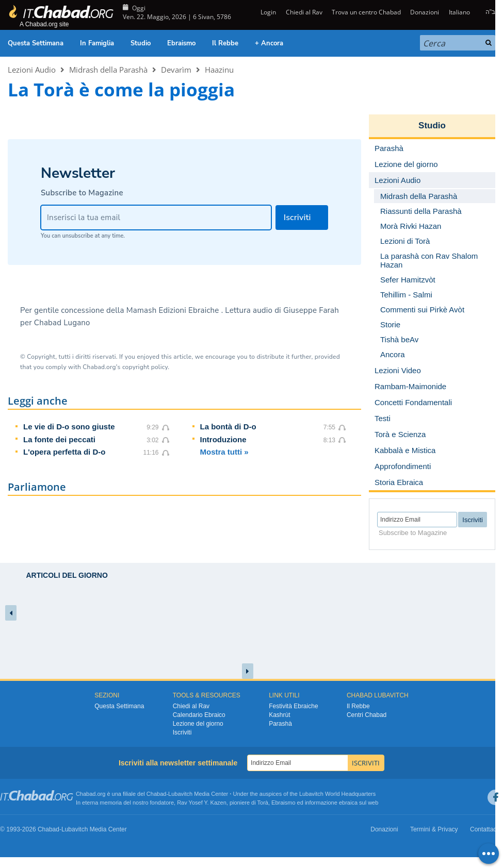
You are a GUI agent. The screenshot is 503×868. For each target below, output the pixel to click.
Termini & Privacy (434, 829)
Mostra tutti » (224, 452)
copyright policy (145, 367)
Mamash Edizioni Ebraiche (174, 310)
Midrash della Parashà (108, 70)
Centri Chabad (367, 715)
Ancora (393, 354)
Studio (141, 43)
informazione (321, 803)
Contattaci (484, 829)
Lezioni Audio (32, 70)
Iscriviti (182, 732)
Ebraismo (181, 43)
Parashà (280, 724)
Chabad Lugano (62, 323)
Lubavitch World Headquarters (337, 794)
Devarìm (176, 70)
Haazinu (219, 70)
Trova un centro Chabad (366, 12)
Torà (263, 803)
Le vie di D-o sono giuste (69, 427)
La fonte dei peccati (59, 439)
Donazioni (425, 12)
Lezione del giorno (198, 724)
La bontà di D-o (228, 427)
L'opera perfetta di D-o (64, 452)
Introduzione (223, 439)
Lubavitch (180, 794)
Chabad (157, 794)
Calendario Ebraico (199, 715)
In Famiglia (97, 43)
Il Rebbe (225, 43)
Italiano (459, 12)
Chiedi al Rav (304, 12)
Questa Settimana (36, 43)
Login (267, 12)
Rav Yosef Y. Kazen (202, 803)
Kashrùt (279, 715)
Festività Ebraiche (293, 706)
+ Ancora (269, 43)
